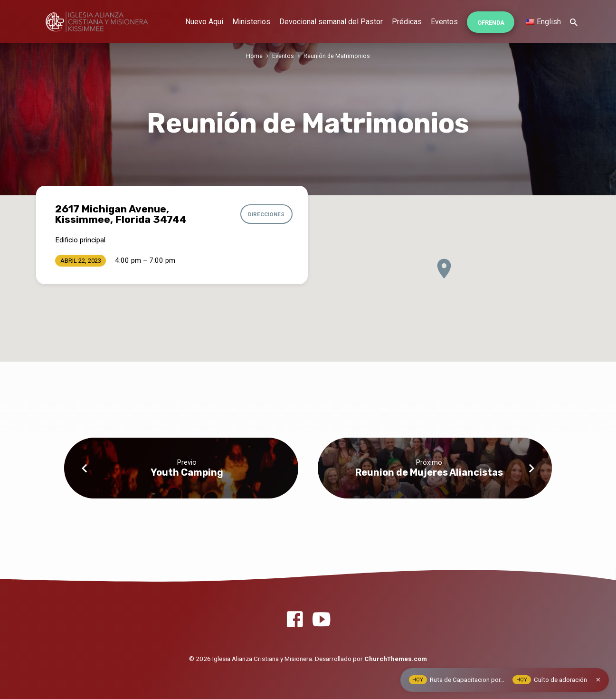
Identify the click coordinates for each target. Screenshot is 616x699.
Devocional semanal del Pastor (331, 22)
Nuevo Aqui (204, 22)
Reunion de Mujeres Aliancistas (429, 472)
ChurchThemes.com (396, 659)
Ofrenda (491, 23)
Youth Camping (187, 472)
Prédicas (407, 22)
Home (254, 56)
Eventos (444, 22)
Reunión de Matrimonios (337, 56)
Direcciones (267, 214)
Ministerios (251, 22)
